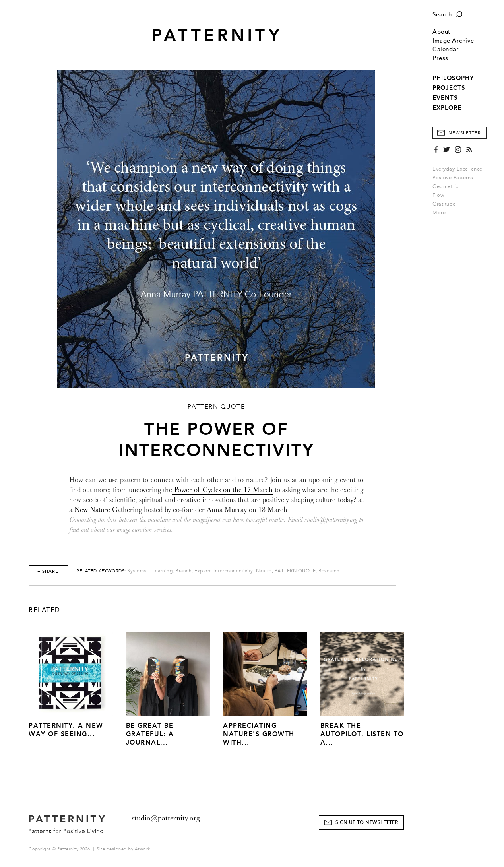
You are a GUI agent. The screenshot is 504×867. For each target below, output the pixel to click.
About (442, 32)
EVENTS (445, 98)
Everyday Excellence (457, 169)
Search (442, 15)
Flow (438, 195)
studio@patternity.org (332, 520)
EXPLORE (447, 108)
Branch (183, 571)
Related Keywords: (101, 571)
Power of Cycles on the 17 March (222, 490)
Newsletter (465, 133)
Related (45, 610)
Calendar (446, 49)
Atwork (142, 849)
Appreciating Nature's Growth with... (259, 734)
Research (329, 571)
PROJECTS (449, 88)
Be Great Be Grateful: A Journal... (150, 734)
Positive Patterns (453, 178)
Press (440, 58)
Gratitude (444, 204)
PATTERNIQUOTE (295, 571)
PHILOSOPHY (453, 78)
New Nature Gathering (108, 510)
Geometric (445, 186)
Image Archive (453, 41)
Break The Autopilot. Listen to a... (362, 734)
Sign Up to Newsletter (367, 823)
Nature (264, 571)
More (442, 213)
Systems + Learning (150, 571)
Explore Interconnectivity (224, 571)
